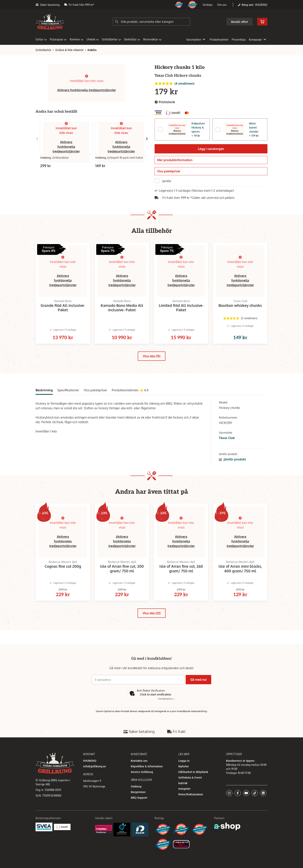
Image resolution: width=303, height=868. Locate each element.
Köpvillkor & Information (147, 766)
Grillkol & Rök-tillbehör (69, 50)
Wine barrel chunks (254, 127)
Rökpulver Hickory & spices (198, 127)
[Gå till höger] (147, 139)
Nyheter (184, 766)
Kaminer (77, 39)
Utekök (93, 39)
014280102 (261, 5)
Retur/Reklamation (191, 794)
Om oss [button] (222, 5)
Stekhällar (132, 39)
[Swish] (62, 827)
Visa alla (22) (152, 627)
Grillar (41, 39)
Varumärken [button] (196, 40)
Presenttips (239, 40)
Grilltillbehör (111, 39)
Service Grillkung (142, 772)
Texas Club (227, 446)
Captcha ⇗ (166, 699)
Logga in (184, 761)
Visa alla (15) (152, 364)
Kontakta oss (139, 761)
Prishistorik (165, 102)
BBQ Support (139, 798)
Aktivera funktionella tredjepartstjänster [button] (87, 90)
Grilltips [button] (208, 5)
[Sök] (151, 22)
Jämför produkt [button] (232, 467)
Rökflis (92, 50)
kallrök (183, 783)
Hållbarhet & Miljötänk (193, 772)
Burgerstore (138, 792)
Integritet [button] (184, 789)
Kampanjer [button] (257, 40)
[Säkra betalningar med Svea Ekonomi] (44, 827)
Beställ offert (240, 22)
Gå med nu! (199, 680)
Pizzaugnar (58, 39)
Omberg (136, 786)
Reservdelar (152, 39)
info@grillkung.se (94, 766)
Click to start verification (156, 694)
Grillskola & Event (190, 777)
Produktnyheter (219, 40)
